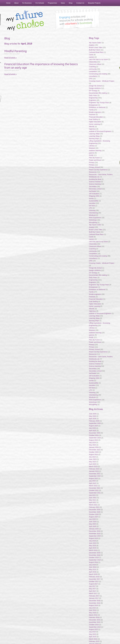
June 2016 (93, 610)
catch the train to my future (99, 59)
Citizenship (93, 62)
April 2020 (93, 526)
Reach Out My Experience (98, 170)
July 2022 (92, 481)
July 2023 (92, 457)
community (93, 69)
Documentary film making (98, 93)
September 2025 (95, 423)
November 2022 (95, 474)
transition (92, 203)
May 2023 (92, 462)
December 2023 (95, 450)
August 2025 (93, 426)
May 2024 (92, 445)
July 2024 (92, 442)
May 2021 (92, 500)
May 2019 (92, 546)
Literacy (92, 146)
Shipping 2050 (94, 196)
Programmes (52, 3)
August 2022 (93, 478)
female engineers (95, 112)
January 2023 (94, 471)
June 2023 (93, 459)
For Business (27, 3)
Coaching (92, 67)
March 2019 (93, 550)
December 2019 (95, 531)
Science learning (95, 184)
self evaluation (94, 194)
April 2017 (93, 591)
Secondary (93, 186)
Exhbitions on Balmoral (97, 107)
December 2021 (95, 488)
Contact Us (80, 3)
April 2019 (93, 548)
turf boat (92, 206)
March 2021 (93, 505)
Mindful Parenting (15, 51)
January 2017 (94, 598)
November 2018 (95, 555)
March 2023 (93, 466)
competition (93, 71)
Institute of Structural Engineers (100, 131)
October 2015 (94, 625)
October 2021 (94, 490)
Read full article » (10, 58)
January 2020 (94, 529)
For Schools (40, 3)
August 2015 (93, 629)
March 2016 (93, 615)
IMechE (92, 127)
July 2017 (92, 586)
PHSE (91, 155)
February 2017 (94, 596)
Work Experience (95, 218)
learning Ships (94, 139)
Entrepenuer (93, 105)
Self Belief (93, 191)
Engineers (93, 100)
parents (92, 153)
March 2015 (93, 639)
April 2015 (93, 637)
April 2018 (93, 572)
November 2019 (95, 534)
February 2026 (94, 421)
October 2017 (94, 581)
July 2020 (92, 519)
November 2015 (95, 622)
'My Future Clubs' (95, 43)
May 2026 (92, 416)
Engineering (93, 98)
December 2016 (95, 601)
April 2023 (93, 464)
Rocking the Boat (95, 179)
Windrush (92, 215)
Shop (71, 3)
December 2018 (95, 553)
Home (8, 3)
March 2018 (93, 574)
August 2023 (93, 454)
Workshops (93, 220)
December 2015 (95, 620)
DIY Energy (93, 91)
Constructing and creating (98, 74)
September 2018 (95, 560)
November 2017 (95, 579)
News (63, 3)
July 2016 (92, 608)
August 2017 (93, 584)
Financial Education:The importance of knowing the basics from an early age (41, 66)
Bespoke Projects (94, 3)
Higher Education (95, 122)
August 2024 (93, 440)
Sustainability (94, 201)
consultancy (93, 76)
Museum (92, 148)
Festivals (92, 115)
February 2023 (94, 469)
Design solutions (95, 88)
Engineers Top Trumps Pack (99, 103)
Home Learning (95, 124)
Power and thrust (95, 160)
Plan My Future (94, 158)
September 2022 (95, 476)
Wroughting (93, 222)
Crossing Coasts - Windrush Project (102, 81)
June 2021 (93, 498)
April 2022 (93, 483)
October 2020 (94, 514)
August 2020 (93, 517)
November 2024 (95, 433)
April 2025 (93, 431)
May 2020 (92, 524)
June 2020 (93, 522)
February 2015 (94, 641)
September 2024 (95, 438)
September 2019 (95, 536)
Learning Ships (94, 134)
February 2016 (94, 617)
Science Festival (95, 182)
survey (91, 198)
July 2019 (92, 541)
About (16, 3)
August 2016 (93, 605)
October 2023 (94, 452)
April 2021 (93, 502)
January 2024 (94, 447)
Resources (93, 172)
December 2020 (95, 510)
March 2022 (93, 486)
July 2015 (92, 632)
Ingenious (92, 129)
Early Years (93, 95)
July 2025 (92, 428)
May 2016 (92, 613)
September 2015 (95, 627)
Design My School (95, 86)
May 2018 (92, 569)
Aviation (92, 45)
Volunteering (93, 213)
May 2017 (92, 589)
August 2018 (93, 562)
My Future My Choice (25, 21)
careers (92, 57)
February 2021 (94, 507)
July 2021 (92, 495)
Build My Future (94, 50)
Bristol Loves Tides (96, 47)
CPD (91, 79)
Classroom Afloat (95, 64)
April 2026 (93, 419)
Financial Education (96, 117)
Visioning (92, 210)
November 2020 (95, 512)
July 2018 (92, 565)
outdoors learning (95, 151)
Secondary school (95, 189)
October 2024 (94, 435)
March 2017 (93, 593)
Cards (91, 55)
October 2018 (94, 558)
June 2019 (93, 543)
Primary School (94, 167)
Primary (92, 162)
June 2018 (93, 567)
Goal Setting (93, 119)
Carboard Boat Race (96, 52)
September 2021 (95, 493)
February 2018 (94, 577)
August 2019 (93, 538)
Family (91, 110)
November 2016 (95, 603)
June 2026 (93, 414)
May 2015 (92, 634)
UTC (91, 208)
